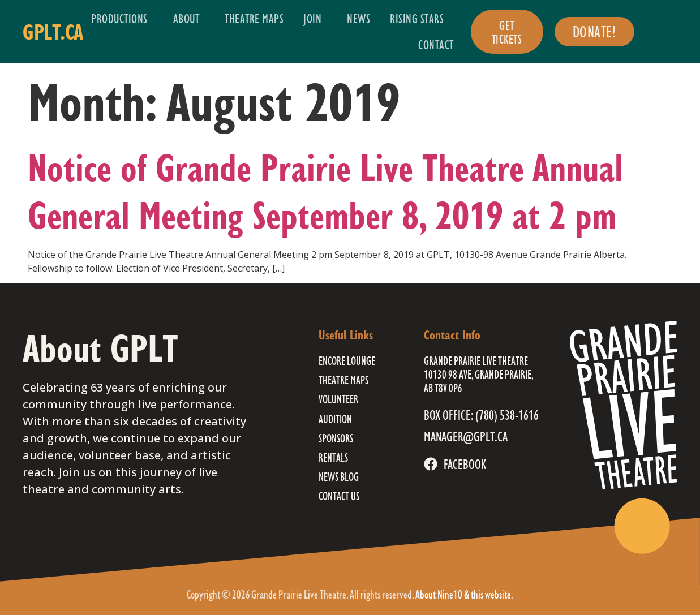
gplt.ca (53, 32)
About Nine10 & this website (463, 594)
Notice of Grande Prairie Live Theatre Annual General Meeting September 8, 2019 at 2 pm (325, 191)
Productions (122, 18)
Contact (436, 44)
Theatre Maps (254, 18)
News (358, 18)
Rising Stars (420, 18)
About (189, 18)
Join (315, 18)
